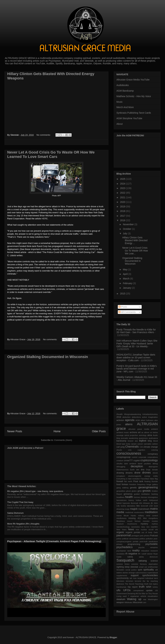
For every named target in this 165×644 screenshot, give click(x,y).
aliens (129, 424)
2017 (123, 216)
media (120, 512)
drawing (120, 473)
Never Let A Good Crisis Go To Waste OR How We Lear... (135, 251)
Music (120, 102)
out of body (147, 532)
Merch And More (125, 107)
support (135, 575)
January (127, 288)
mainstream (144, 509)
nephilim (154, 527)
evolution (136, 479)
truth (142, 587)
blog (150, 441)
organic (120, 532)
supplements (122, 575)
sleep (127, 567)
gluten (134, 491)
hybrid (119, 503)
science (154, 561)
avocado (124, 438)
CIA (141, 447)
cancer (140, 444)
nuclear (144, 530)
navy (143, 527)
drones (146, 473)
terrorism (130, 581)
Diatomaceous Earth (126, 470)
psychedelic (152, 544)
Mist (145, 518)
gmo (140, 491)
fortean (125, 484)
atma (150, 435)
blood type (121, 444)
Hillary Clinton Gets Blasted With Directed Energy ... (135, 240)
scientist (135, 564)
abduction (127, 417)
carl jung (120, 447)
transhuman (121, 587)
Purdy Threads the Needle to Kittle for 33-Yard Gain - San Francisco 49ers (136, 331)
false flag (154, 479)
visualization (153, 596)
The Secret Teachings (134, 584)
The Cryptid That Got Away (20, 502)
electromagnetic (135, 476)
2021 (123, 197)
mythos (155, 524)
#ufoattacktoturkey (150, 414)
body (128, 444)
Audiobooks (123, 85)
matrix (154, 509)
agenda (130, 420)
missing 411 (135, 518)
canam (134, 444)
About (120, 124)
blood (156, 441)
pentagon (136, 536)
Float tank (138, 481)
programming (134, 544)
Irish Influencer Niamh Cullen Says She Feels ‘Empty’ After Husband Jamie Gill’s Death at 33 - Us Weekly (137, 344)
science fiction (123, 564)
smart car (143, 567)
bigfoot (143, 441)
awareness (143, 438)
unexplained (138, 590)
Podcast (154, 536)
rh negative (131, 554)
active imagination (150, 417)
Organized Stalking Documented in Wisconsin (48, 357)
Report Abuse (125, 612)
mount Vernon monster (138, 521)
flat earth (128, 481)
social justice (131, 570)
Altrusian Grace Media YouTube (133, 80)
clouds (119, 450)
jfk (152, 503)
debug (155, 464)
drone (137, 473)
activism (120, 420)
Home (57, 431)
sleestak (134, 567)
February (128, 283)
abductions (136, 417)
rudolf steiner (147, 554)
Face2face (145, 479)
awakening (133, 438)
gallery (155, 484)
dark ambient (130, 464)
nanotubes (135, 527)
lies (138, 506)
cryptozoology (149, 460)
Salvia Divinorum (15, 513)
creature (120, 461)
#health (120, 414)
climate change (151, 447)
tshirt (149, 587)
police (119, 539)
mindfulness (121, 518)
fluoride (155, 481)
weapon (120, 602)
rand (129, 551)
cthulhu (119, 464)
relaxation (145, 551)
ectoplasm (121, 476)
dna (143, 470)
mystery (144, 524)
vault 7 (126, 596)
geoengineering (148, 487)
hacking (154, 494)
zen (145, 602)
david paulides (144, 464)
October (127, 229)
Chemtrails (132, 447)
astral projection (131, 435)
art (139, 432)
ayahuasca (153, 438)
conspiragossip (123, 457)
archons (133, 432)
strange (132, 573)
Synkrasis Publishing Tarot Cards (134, 113)
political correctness (130, 539)
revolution (121, 554)
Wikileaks (128, 602)
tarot (156, 578)
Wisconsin (138, 602)
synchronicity (123, 578)
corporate (142, 457)
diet (138, 470)
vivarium (121, 599)
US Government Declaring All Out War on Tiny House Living (137, 593)
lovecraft (144, 506)
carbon (155, 444)
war (145, 599)
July (125, 233)
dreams (129, 473)
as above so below (150, 432)
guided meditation (142, 494)
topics (155, 584)
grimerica (128, 494)
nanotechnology (123, 527)
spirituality (149, 570)
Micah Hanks (130, 516)
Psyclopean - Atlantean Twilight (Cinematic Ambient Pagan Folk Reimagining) (54, 541)
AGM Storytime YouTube (129, 118)
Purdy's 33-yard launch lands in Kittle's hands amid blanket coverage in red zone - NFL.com (137, 369)
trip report (133, 587)
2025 (123, 179)
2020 (123, 202)
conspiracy (153, 454)
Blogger (113, 637)
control (135, 457)
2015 (123, 294)
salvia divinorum (148, 557)
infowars (147, 503)
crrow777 (128, 461)
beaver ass (133, 441)
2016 (123, 220)
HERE (45, 219)
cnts (130, 450)
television (120, 581)
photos (147, 536)
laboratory (131, 506)
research (154, 551)
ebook (155, 473)
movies (155, 521)
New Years (121, 530)
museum (120, 524)
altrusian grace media (139, 429)
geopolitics (121, 491)
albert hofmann (147, 420)
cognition (141, 450)
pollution (149, 539)
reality (136, 550)
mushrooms (132, 524)
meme (119, 516)
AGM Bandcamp (125, 91)
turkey (155, 587)
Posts (123, 307)
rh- (139, 554)
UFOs (127, 590)
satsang (143, 561)
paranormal (124, 535)
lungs (127, 509)
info (141, 503)
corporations (153, 457)
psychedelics (125, 547)
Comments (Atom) (63, 440)
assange (120, 435)
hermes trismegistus (149, 497)
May (125, 269)
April (126, 274)
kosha (123, 506)
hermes (137, 497)
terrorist (138, 581)
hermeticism (121, 500)
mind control (152, 516)
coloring (154, 450)
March (126, 279)
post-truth (144, 541)
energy (147, 476)
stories (125, 573)
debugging (121, 467)
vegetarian (135, 596)
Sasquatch (125, 560)
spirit (140, 570)
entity (156, 476)
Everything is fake (124, 479)
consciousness (129, 453)
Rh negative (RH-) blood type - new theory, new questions (35, 491)
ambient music (123, 432)
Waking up (134, 599)
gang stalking (122, 488)
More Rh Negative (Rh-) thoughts (23, 524)
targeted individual (145, 578)
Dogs (148, 470)
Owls (156, 532)
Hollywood (153, 500)
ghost (128, 491)
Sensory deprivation (149, 564)
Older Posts (99, 431)
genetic (133, 488)
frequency (141, 484)
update (149, 590)
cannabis (147, 444)
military (141, 516)
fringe (149, 484)
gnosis (147, 491)
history (131, 500)
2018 (123, 211)
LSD (151, 506)
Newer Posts (15, 431)
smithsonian (153, 567)
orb (156, 530)
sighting (120, 567)
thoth (146, 584)
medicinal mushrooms (135, 512)
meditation (151, 512)
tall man (133, 578)
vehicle (143, 596)
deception (137, 466)
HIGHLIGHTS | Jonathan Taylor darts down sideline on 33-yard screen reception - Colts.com (136, 358)
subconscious (141, 573)
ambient (154, 429)
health (129, 497)
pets (142, 536)
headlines (120, 497)
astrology (143, 435)
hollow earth (141, 500)
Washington (153, 599)
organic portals (133, 532)
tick (151, 584)
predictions (153, 541)
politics (142, 539)
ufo (118, 590)
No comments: (44, 135)
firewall (120, 481)
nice (138, 530)
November (129, 224)
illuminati (135, 503)
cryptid (137, 461)
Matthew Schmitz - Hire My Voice (134, 96)
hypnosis (126, 503)
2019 (123, 207)
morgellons (153, 518)
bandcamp (121, 441)
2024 (123, 184)
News (131, 529)
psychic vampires (148, 547)
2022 (123, 193)
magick (134, 509)
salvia (130, 557)
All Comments (127, 312)
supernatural (153, 573)
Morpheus (121, 521)
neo (148, 527)
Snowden (120, 570)
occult (151, 530)
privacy (119, 544)
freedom (133, 484)
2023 (123, 188)
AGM (138, 420)
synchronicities (150, 575)
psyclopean (121, 551)
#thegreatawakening (132, 414)
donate (155, 470)
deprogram (153, 467)
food (119, 484)
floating (147, 481)
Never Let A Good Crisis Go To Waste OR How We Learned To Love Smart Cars (51, 154)
